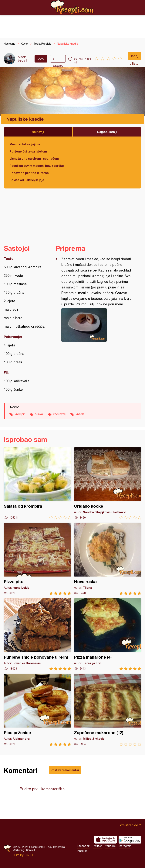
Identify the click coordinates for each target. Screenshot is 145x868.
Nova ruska (108, 559)
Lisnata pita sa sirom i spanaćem (34, 158)
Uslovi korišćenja (55, 847)
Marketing (18, 850)
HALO (29, 855)
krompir (20, 414)
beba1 (22, 60)
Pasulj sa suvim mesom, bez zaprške (37, 166)
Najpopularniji (107, 132)
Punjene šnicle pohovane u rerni (37, 634)
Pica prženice (37, 710)
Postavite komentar (65, 770)
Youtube (110, 846)
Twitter (97, 846)
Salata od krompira (37, 483)
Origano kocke (108, 483)
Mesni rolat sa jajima (25, 144)
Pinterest (83, 851)
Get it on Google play (130, 840)
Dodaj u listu (134, 57)
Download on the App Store (106, 840)
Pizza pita (37, 559)
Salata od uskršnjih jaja (27, 180)
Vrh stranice (129, 825)
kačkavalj (59, 414)
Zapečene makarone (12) (108, 710)
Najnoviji (38, 132)
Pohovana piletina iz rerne (29, 173)
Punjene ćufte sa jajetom (28, 151)
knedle (80, 414)
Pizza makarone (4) (108, 634)
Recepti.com (72, 7)
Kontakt (31, 850)
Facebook (83, 846)
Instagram (125, 846)
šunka (39, 414)
